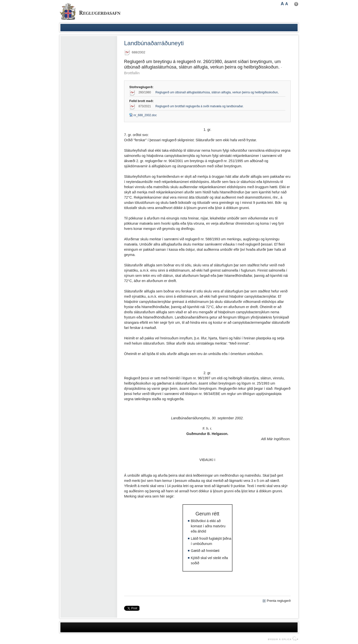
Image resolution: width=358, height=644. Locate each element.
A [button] (282, 4)
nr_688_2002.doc (143, 115)
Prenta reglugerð (279, 601)
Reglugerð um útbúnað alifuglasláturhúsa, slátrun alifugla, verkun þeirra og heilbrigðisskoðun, (217, 92)
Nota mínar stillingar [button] (296, 4)
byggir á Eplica (282, 639)
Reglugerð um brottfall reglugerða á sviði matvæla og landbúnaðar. (200, 106)
